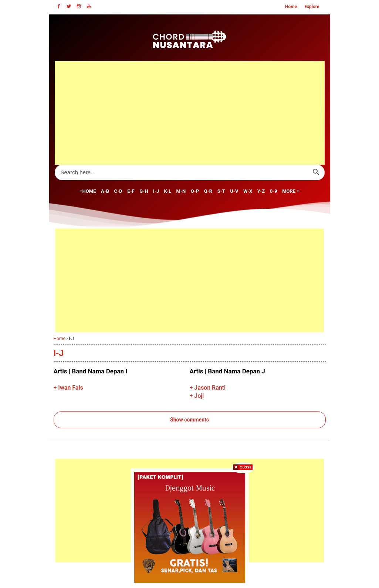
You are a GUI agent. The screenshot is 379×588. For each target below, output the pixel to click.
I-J (156, 191)
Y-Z (261, 191)
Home (291, 7)
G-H (144, 191)
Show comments (189, 420)
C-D (118, 191)
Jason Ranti (210, 388)
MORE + (291, 191)
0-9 (274, 191)
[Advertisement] (190, 113)
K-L (168, 191)
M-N (181, 191)
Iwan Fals (70, 388)
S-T (221, 191)
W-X (248, 191)
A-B (105, 191)
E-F (131, 191)
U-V (234, 191)
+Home (88, 191)
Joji (199, 396)
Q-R (208, 191)
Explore (312, 7)
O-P (195, 191)
